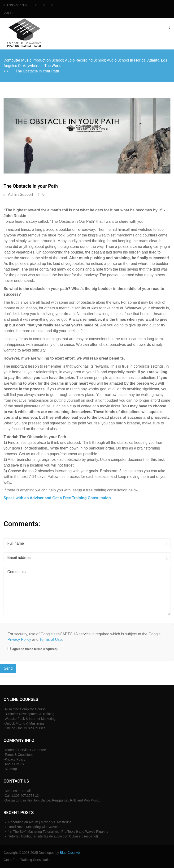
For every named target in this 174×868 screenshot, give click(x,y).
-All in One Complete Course (25, 709)
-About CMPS (14, 764)
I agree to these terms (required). (33, 649)
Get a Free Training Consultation (27, 860)
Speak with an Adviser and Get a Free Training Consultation (57, 498)
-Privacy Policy (14, 759)
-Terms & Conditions (18, 755)
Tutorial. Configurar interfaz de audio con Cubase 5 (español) (53, 836)
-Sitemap (10, 769)
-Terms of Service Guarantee (25, 750)
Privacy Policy (19, 639)
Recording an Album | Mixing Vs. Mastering (40, 822)
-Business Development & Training (29, 714)
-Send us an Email (17, 791)
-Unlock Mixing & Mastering (24, 723)
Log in (8, 13)
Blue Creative (70, 853)
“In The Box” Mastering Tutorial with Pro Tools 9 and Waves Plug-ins (58, 832)
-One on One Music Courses (24, 728)
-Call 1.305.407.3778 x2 (21, 796)
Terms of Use (51, 639)
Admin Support (21, 194)
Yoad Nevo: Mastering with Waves (33, 827)
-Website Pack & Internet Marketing (30, 719)
